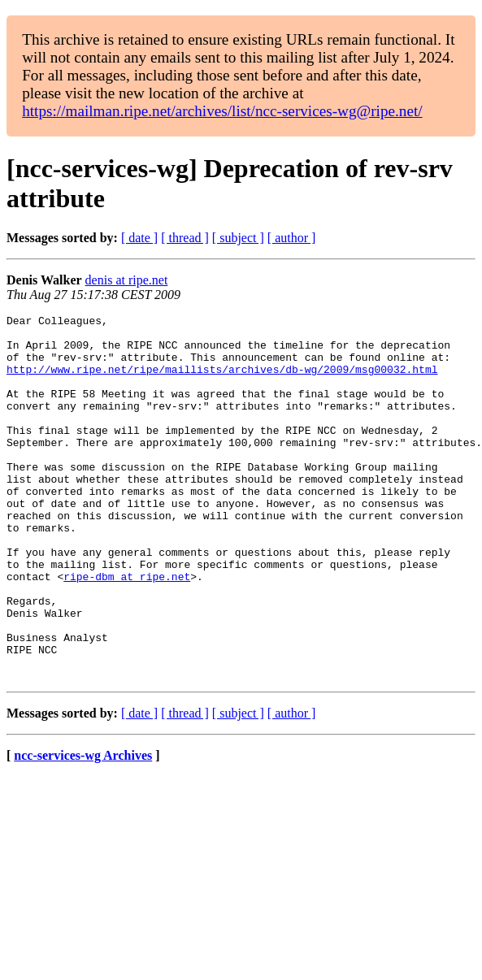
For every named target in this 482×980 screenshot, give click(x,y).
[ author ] (292, 238)
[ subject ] (238, 238)
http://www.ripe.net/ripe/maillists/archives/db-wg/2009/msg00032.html (222, 381)
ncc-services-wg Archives (83, 828)
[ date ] (139, 238)
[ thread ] (185, 238)
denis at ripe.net (127, 280)
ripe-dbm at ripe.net (127, 630)
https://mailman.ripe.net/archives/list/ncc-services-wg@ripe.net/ (222, 111)
